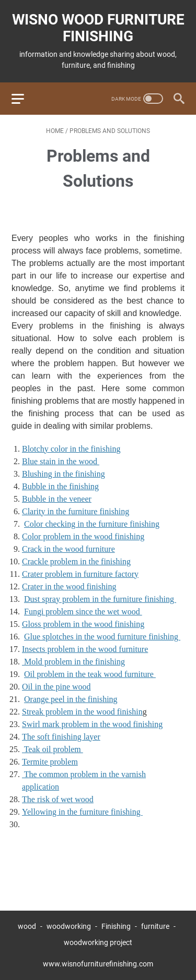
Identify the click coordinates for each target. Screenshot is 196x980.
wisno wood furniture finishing (98, 28)
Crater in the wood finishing (69, 586)
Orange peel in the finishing (71, 699)
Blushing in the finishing (64, 474)
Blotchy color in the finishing (71, 449)
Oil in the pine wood (56, 687)
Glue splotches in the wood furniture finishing (102, 637)
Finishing (117, 926)
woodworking (69, 926)
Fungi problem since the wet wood (83, 612)
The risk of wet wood (58, 799)
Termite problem (50, 762)
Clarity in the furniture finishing (76, 511)
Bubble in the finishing (60, 486)
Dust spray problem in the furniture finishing (100, 599)
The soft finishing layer (61, 737)
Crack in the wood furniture (68, 549)
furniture (155, 926)
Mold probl (73, 662)
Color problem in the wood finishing (83, 536)
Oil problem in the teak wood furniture (90, 674)
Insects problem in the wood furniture (85, 649)
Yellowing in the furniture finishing (82, 812)
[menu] (24, 99)
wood (27, 926)
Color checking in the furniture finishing (92, 524)
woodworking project (98, 942)
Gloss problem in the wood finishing (83, 624)
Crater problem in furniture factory (80, 574)
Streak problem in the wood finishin (82, 712)
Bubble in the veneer (57, 499)
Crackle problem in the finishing (76, 561)
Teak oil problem (53, 749)
